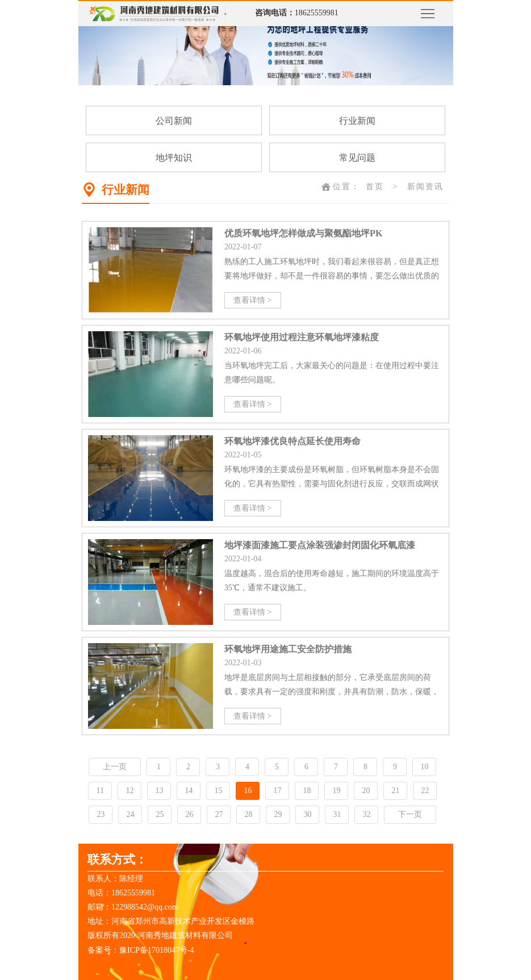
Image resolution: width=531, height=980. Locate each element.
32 (366, 814)
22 (425, 791)
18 (307, 791)
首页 (375, 187)
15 (218, 791)
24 (130, 814)
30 (307, 814)
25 (160, 814)
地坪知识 (174, 158)
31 (337, 814)
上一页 (115, 767)
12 (129, 791)
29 (278, 814)
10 (424, 767)
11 (100, 791)
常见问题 (357, 158)
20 (366, 791)
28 (248, 814)
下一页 (410, 814)
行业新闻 (357, 121)
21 (395, 791)
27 (219, 814)
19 (336, 791)
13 (159, 791)
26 (189, 814)
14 (189, 791)
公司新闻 (174, 121)
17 (277, 791)
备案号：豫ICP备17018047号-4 (141, 950)
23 (101, 814)
